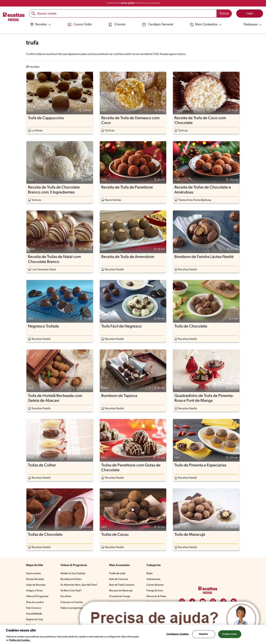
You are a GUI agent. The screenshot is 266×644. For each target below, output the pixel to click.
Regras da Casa (35, 620)
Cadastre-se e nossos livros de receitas (133, 3)
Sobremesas (153, 579)
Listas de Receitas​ (36, 585)
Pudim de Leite (117, 574)
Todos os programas (71, 608)
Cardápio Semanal (158, 25)
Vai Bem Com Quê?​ (71, 591)
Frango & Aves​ (155, 591)
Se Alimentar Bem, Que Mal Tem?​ (79, 585)
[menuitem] (40, 26)
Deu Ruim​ (66, 596)
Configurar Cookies (178, 634)
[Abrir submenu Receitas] (40, 25)
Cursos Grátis (79, 25)
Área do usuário (35, 602)
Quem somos (33, 574)
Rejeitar (204, 634)
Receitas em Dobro (71, 579)
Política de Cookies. (20, 640)
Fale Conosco (34, 608)
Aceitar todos (230, 634)
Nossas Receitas (35, 579)
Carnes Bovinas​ (155, 585)
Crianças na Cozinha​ (72, 602)
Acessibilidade (34, 614)
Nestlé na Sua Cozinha (73, 574)
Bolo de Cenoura (119, 579)
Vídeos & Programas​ (37, 596)
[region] (133, 634)
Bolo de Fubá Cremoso (122, 585)
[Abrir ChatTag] (170, 618)
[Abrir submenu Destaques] (250, 25)
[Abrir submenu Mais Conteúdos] (206, 25)
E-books (117, 25)
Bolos (150, 574)
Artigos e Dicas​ (34, 591)
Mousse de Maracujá (121, 591)
